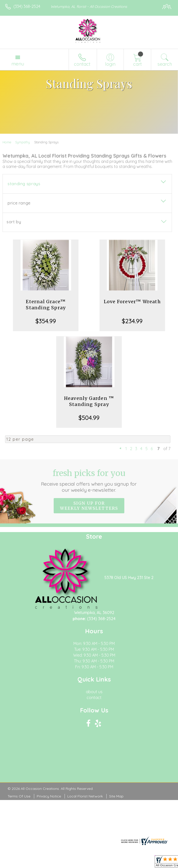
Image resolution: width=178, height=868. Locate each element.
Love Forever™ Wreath (132, 302)
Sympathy (23, 142)
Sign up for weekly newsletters (89, 506)
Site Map (116, 796)
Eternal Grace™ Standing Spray (46, 305)
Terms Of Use (19, 796)
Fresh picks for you (89, 481)
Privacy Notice (49, 796)
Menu (18, 64)
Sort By (14, 222)
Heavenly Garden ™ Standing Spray (89, 401)
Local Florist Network (85, 796)
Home (7, 142)
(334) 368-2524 (27, 6)
